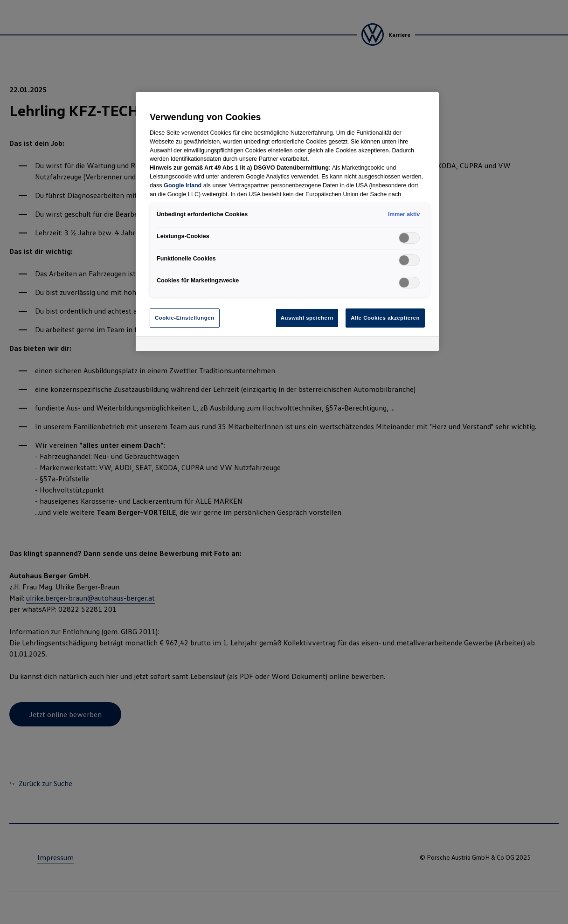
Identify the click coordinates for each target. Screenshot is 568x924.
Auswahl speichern (307, 318)
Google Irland (183, 185)
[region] (287, 222)
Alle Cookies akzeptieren (385, 318)
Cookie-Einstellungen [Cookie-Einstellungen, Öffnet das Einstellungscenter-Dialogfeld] (185, 318)
